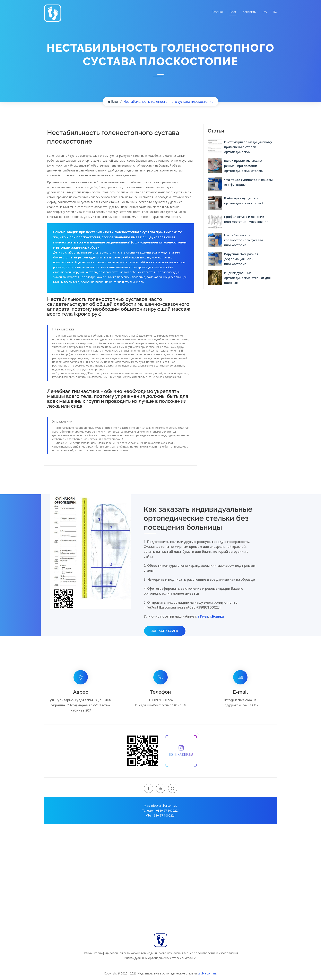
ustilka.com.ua (207, 973)
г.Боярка (217, 616)
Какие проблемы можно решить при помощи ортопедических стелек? (244, 166)
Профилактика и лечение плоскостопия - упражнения (246, 219)
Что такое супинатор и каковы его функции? (248, 182)
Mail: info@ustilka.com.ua (160, 806)
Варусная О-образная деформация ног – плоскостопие (241, 259)
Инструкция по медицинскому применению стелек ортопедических (248, 147)
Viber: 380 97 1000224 (161, 815)
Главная (218, 12)
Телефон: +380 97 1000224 (161, 810)
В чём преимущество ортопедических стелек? (244, 201)
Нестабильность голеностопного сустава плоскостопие (244, 240)
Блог (233, 12)
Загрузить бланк (165, 631)
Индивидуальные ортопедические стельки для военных (247, 278)
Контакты (249, 12)
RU (275, 12)
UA (265, 12)
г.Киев (203, 616)
